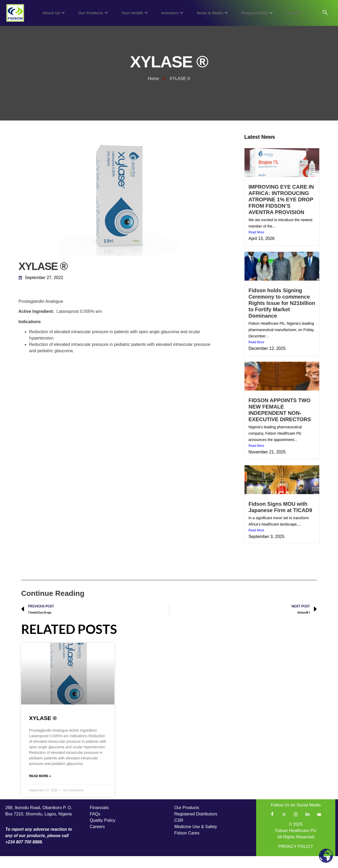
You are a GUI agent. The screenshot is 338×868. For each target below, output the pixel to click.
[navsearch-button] (325, 13)
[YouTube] (319, 826)
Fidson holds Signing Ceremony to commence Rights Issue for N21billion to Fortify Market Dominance (282, 314)
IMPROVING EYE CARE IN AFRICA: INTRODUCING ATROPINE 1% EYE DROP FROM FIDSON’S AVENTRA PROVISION (281, 211)
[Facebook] (272, 826)
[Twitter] (284, 826)
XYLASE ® (43, 729)
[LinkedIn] (307, 826)
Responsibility (257, 13)
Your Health (134, 13)
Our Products (92, 13)
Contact (293, 13)
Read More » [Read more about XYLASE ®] (40, 788)
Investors (171, 13)
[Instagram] (296, 826)
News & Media (212, 13)
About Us (52, 13)
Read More (256, 244)
